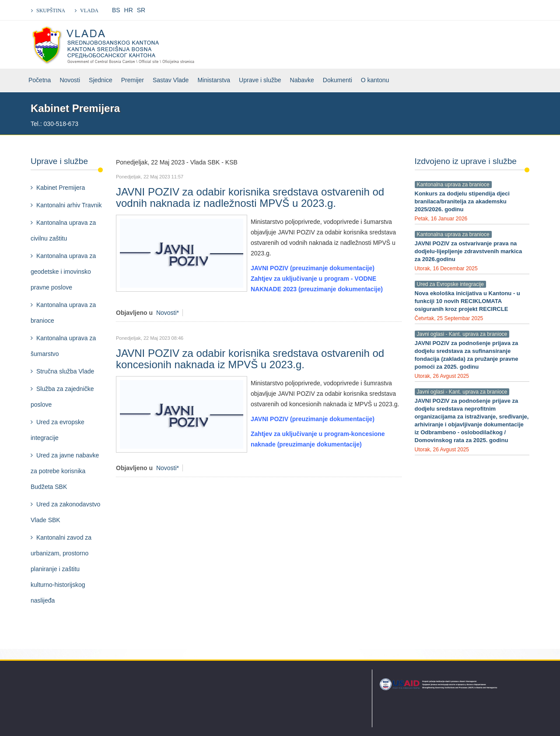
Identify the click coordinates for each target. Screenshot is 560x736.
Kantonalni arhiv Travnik (69, 205)
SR (141, 10)
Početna (40, 80)
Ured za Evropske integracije (450, 284)
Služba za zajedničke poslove (62, 397)
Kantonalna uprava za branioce (63, 313)
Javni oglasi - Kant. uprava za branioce (462, 334)
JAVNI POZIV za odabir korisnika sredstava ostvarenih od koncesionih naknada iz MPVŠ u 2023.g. (250, 359)
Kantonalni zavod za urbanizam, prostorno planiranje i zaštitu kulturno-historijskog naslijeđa (61, 569)
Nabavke (302, 80)
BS (116, 10)
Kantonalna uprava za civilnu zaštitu (63, 230)
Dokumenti (338, 80)
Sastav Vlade (171, 80)
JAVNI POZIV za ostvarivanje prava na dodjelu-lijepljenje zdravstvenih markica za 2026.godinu (469, 251)
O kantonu (375, 80)
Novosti (70, 80)
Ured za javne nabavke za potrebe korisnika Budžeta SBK (65, 471)
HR (129, 10)
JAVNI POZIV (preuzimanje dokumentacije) (313, 268)
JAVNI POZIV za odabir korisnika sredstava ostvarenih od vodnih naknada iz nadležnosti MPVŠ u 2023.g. (250, 197)
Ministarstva (214, 80)
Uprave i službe (260, 80)
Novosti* (168, 313)
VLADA (89, 10)
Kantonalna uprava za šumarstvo (63, 346)
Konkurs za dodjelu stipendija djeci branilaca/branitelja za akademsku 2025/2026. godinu (462, 201)
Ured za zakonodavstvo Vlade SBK (65, 512)
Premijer (133, 80)
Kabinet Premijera (61, 188)
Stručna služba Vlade (65, 371)
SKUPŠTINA (51, 10)
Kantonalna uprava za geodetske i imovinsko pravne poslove (63, 272)
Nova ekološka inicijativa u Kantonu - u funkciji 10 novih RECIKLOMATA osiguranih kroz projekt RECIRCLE (467, 301)
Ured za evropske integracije (58, 430)
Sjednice (101, 80)
